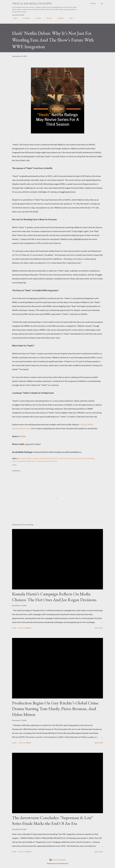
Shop (70, 18)
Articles (37, 18)
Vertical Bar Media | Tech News (32, 3)
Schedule (60, 18)
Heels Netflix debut (25, 458)
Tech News (25, 18)
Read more (99, 628)
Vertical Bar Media (19, 461)
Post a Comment (25, 628)
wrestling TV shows (35, 461)
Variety (23, 436)
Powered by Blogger (57, 860)
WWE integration (50, 461)
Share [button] (14, 465)
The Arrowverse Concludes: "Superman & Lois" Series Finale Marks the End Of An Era (53, 820)
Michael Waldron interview (44, 458)
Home (14, 18)
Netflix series (60, 458)
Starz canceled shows (75, 458)
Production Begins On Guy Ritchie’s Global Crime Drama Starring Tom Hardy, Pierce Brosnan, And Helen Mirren (55, 709)
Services (48, 18)
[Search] (93, 4)
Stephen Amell (89, 458)
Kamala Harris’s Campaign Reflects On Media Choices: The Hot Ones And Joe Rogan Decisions (54, 597)
